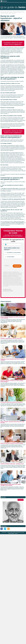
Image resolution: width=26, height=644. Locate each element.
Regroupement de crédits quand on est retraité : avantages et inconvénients (11, 485)
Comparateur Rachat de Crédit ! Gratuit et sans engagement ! (13, 43)
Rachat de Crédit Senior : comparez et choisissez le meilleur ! (11, 12)
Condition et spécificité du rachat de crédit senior (11, 339)
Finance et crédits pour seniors (18, 12)
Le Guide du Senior (9, 12)
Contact (16, 533)
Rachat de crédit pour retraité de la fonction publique (12, 443)
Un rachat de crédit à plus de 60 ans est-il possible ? (12, 402)
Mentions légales (11, 533)
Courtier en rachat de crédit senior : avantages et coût (12, 464)
